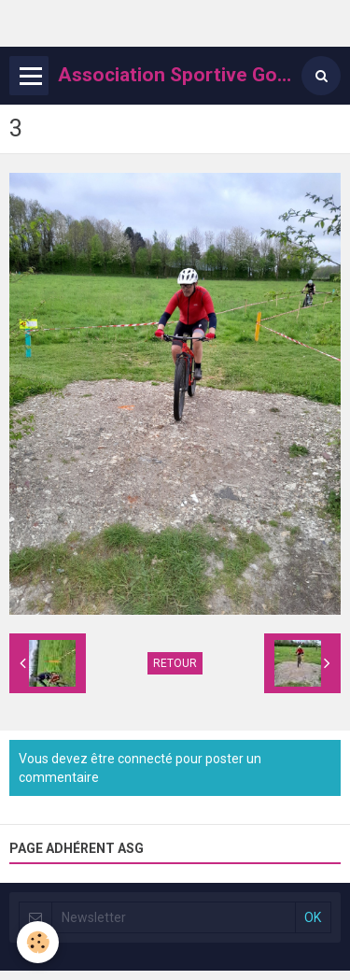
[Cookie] (38, 942)
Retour (175, 663)
